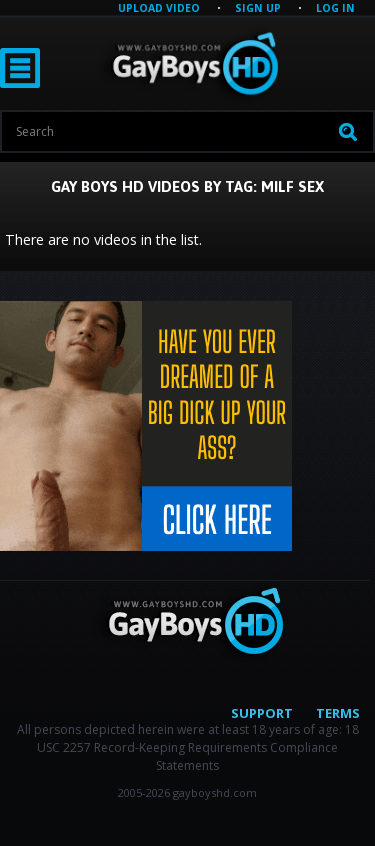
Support (262, 713)
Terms (338, 713)
